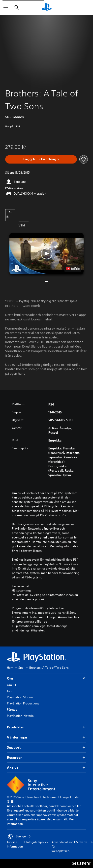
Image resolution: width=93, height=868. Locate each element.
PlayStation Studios (20, 697)
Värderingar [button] (46, 737)
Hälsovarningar (22, 591)
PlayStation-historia (20, 716)
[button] (47, 254)
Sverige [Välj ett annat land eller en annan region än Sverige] (19, 836)
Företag (12, 710)
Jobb (10, 691)
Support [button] (46, 748)
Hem (10, 668)
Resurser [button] (46, 758)
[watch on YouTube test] (73, 269)
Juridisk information (15, 844)
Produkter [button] (46, 727)
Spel (21, 668)
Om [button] (46, 678)
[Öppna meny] (6, 7)
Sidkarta (82, 842)
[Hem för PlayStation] (47, 7)
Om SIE (12, 685)
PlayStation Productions (23, 703)
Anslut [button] (46, 768)
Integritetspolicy (37, 842)
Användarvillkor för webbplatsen (62, 846)
